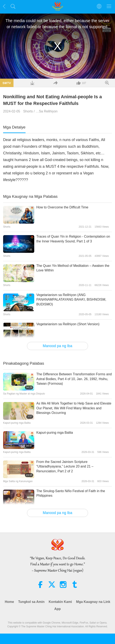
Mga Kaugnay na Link (93, 602)
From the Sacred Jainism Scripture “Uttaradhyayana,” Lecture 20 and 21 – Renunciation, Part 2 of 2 (65, 466)
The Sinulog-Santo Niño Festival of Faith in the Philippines (71, 493)
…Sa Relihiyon (46, 111)
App (57, 609)
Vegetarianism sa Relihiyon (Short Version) (68, 324)
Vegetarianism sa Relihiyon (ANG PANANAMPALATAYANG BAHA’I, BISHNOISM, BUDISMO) (71, 300)
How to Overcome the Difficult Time (62, 207)
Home (9, 602)
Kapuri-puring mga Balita (55, 433)
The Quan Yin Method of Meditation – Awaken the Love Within (73, 268)
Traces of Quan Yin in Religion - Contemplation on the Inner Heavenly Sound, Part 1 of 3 (73, 239)
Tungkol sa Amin (31, 602)
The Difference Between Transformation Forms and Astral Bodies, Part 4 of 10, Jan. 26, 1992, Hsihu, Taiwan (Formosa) (74, 379)
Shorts (28, 111)
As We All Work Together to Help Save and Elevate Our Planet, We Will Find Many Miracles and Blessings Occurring (74, 408)
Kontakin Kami (60, 602)
